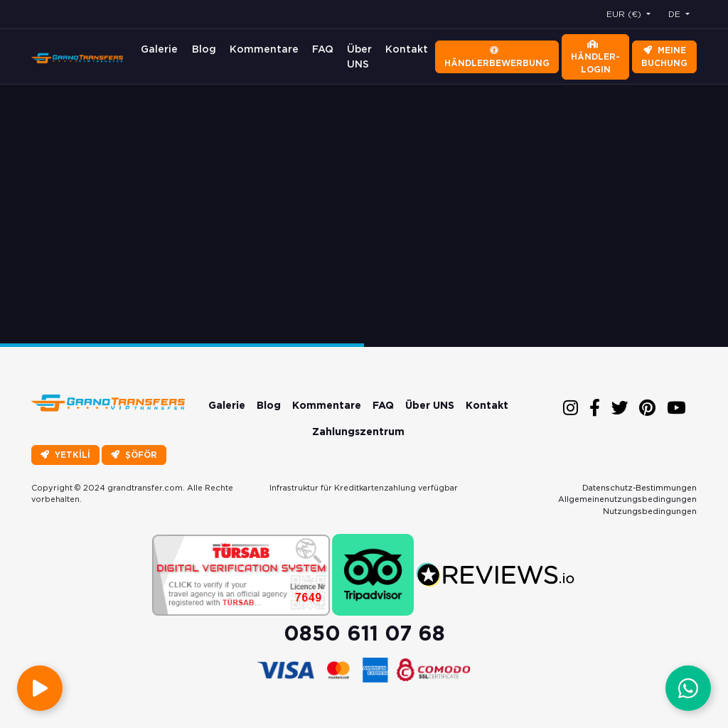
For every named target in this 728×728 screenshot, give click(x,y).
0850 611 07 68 (364, 633)
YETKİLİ (65, 455)
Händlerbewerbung (497, 57)
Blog (204, 49)
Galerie (159, 49)
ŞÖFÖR (134, 455)
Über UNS (359, 57)
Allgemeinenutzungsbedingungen (627, 499)
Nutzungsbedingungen (650, 511)
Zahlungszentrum (358, 432)
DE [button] (676, 14)
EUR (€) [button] (625, 14)
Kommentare (264, 49)
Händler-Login (595, 57)
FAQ (323, 49)
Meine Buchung (664, 57)
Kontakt (407, 49)
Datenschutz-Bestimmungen (639, 488)
